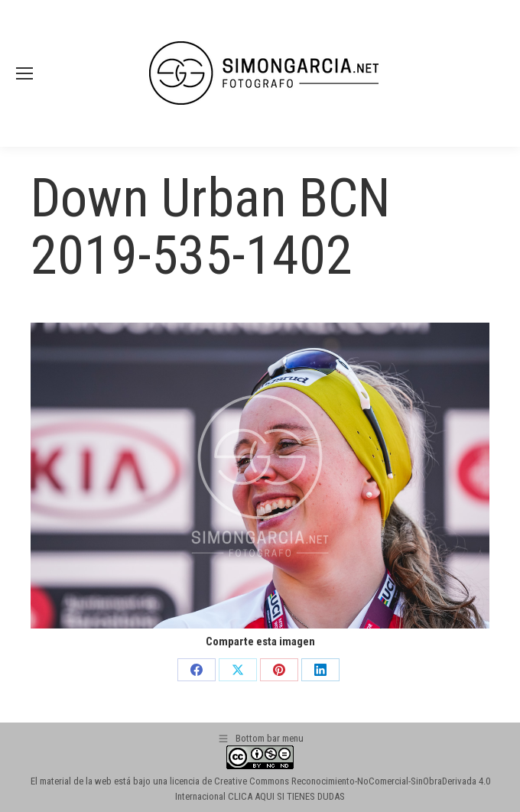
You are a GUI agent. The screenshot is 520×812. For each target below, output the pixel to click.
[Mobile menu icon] (24, 73)
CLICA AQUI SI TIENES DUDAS (286, 796)
